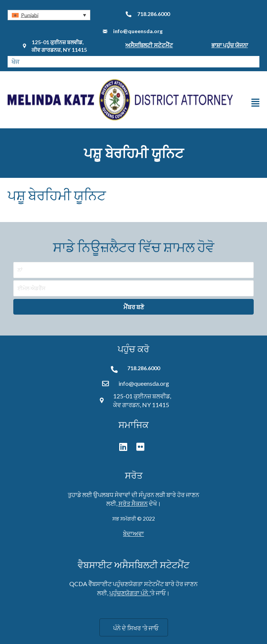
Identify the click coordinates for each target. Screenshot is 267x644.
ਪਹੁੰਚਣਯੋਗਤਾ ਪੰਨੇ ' (130, 593)
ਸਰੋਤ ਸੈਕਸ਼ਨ (133, 503)
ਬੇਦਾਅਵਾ (133, 533)
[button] (49, 15)
